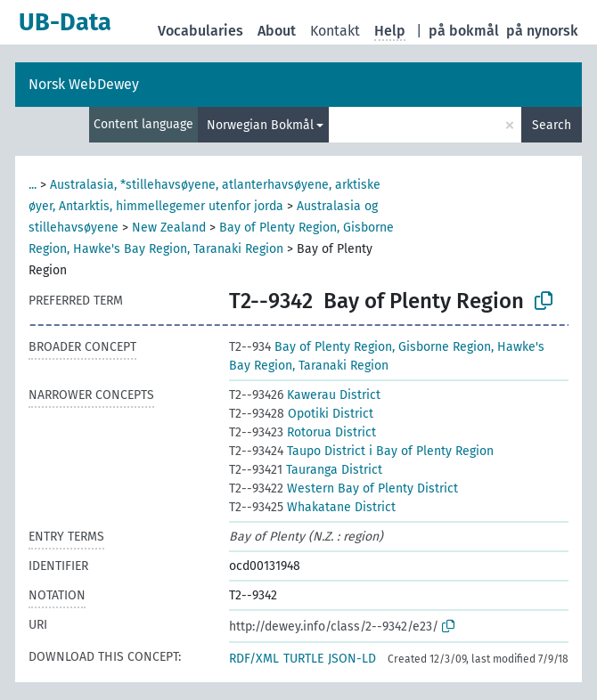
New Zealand (169, 228)
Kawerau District (305, 395)
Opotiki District (301, 414)
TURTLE (303, 659)
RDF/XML (254, 659)
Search (552, 125)
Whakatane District (312, 507)
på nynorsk (542, 31)
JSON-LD (352, 659)
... (33, 185)
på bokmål (464, 31)
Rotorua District (303, 432)
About (277, 31)
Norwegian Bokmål (260, 125)
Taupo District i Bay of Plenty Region (361, 451)
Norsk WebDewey (84, 84)
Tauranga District (306, 470)
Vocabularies (200, 31)
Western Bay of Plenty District (343, 488)
